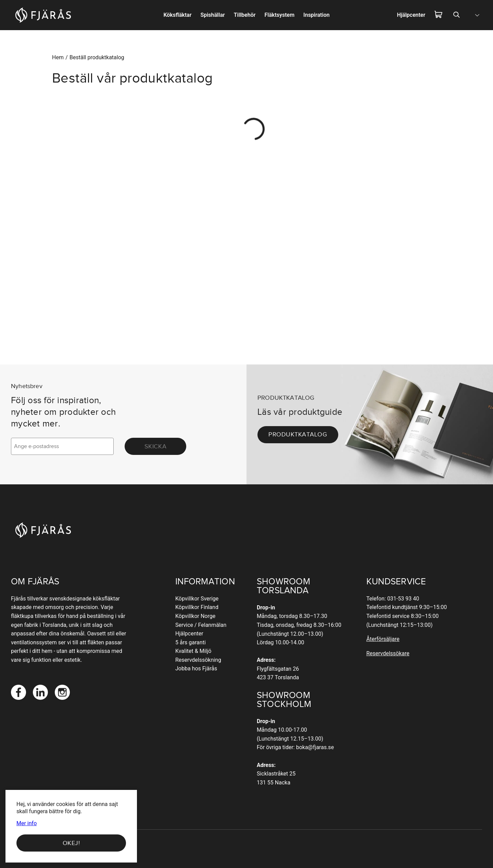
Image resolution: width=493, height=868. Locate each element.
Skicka (155, 446)
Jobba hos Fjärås (196, 668)
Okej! (71, 843)
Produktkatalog (298, 434)
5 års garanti (191, 642)
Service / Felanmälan (201, 625)
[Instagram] (62, 692)
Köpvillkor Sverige (197, 599)
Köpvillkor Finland (197, 607)
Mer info (27, 823)
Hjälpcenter (189, 634)
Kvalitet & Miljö (193, 651)
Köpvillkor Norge (195, 616)
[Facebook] (18, 692)
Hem (58, 57)
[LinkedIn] (40, 692)
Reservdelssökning (198, 660)
